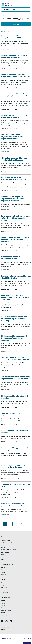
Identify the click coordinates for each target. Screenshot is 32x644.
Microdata (4, 547)
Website (3, 601)
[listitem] (2, 621)
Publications (4, 555)
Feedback (27, 643)
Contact (3, 583)
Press (2, 585)
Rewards (3, 575)
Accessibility (4, 608)
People (3, 570)
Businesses (4, 568)
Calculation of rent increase (8, 543)
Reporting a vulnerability (8, 610)
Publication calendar (6, 627)
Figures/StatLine (5, 540)
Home (4, 15)
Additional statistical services (9, 550)
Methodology (5, 557)
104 (22, 524)
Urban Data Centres (6, 552)
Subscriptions (5, 615)
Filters (16, 25)
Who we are (4, 588)
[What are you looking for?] (16, 10)
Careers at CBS (5, 593)
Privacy (3, 572)
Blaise (3, 560)
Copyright (4, 603)
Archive (3, 613)
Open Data (4, 545)
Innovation (4, 590)
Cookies (3, 605)
